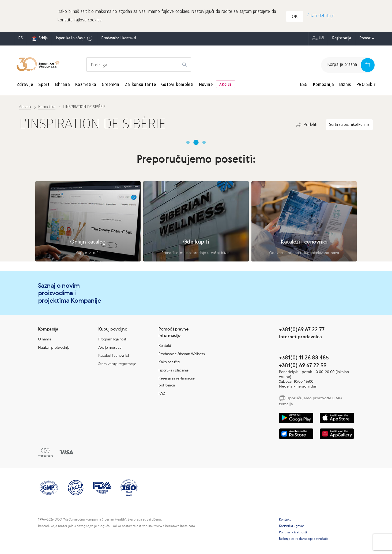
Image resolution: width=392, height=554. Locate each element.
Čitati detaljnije (321, 16)
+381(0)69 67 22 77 (302, 329)
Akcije (225, 85)
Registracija (342, 39)
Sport (44, 85)
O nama (45, 339)
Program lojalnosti (113, 339)
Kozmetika (86, 85)
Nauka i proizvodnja (54, 347)
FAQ (162, 393)
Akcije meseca (110, 347)
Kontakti (165, 346)
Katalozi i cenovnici (113, 355)
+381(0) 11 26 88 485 (304, 357)
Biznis (345, 85)
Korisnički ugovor (292, 526)
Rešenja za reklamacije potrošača (304, 539)
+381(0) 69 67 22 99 (303, 365)
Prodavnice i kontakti (119, 39)
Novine (206, 85)
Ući (321, 39)
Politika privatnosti (293, 532)
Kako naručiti (169, 362)
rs (20, 39)
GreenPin (111, 85)
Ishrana (62, 85)
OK (295, 17)
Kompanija (324, 85)
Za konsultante (140, 85)
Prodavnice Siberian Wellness (182, 354)
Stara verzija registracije (117, 364)
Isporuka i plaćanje (74, 38)
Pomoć (365, 39)
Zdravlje (25, 85)
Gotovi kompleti (177, 85)
